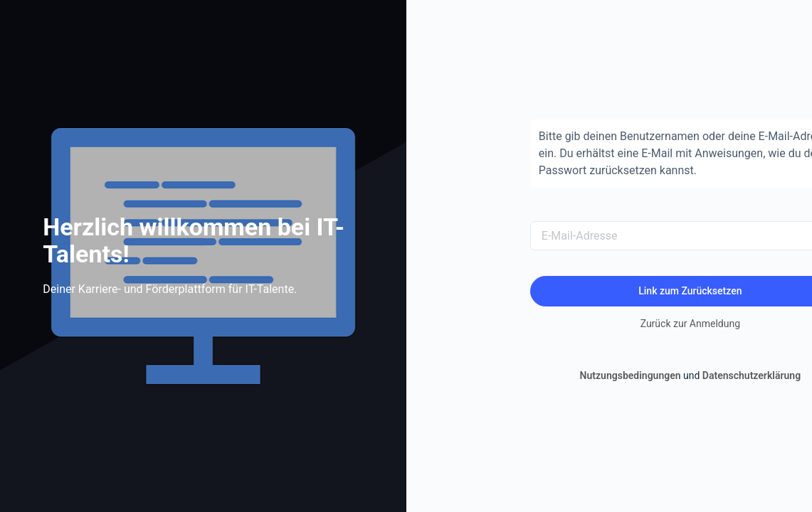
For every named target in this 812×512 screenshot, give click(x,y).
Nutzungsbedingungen (631, 375)
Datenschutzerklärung (752, 375)
